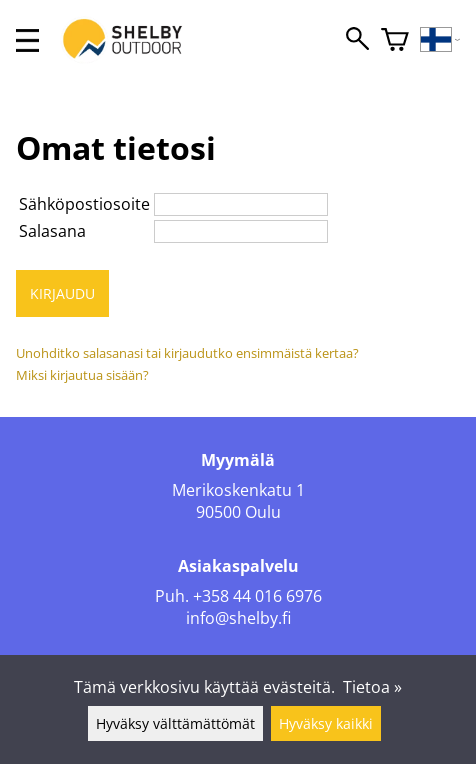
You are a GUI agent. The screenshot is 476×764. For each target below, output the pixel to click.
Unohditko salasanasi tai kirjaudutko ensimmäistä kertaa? (187, 353)
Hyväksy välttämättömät (175, 723)
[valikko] (27, 40)
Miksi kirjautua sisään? (82, 375)
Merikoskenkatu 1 (238, 490)
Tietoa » (372, 687)
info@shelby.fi (238, 618)
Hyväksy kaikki (326, 723)
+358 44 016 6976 (257, 596)
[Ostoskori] (395, 40)
